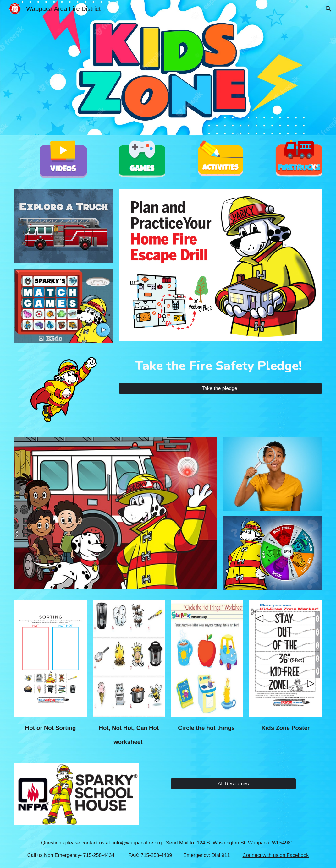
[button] (328, 9)
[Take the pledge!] (220, 388)
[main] (220, 368)
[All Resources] (233, 784)
